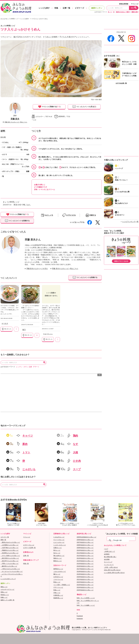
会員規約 (107, 554)
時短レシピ (57, 582)
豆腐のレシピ (58, 548)
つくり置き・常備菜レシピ (62, 585)
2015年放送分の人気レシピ (85, 564)
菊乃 (24, 330)
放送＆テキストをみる (121, 261)
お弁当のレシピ (58, 577)
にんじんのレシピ (59, 542)
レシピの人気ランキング (8, 579)
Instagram (80, 619)
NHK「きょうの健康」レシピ (86, 605)
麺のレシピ (57, 574)
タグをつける (71, 215)
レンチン (19, 367)
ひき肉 (77, 461)
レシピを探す (44, 8)
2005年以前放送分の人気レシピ (87, 537)
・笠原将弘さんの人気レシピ (10, 553)
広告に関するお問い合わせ (112, 570)
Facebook (80, 616)
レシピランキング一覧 (130, 222)
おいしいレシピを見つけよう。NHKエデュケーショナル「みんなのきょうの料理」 (16, 8)
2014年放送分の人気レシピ (85, 561)
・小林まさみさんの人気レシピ (10, 569)
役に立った (6, 329)
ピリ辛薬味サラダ (40, 187)
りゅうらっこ (48, 334)
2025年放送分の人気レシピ (85, 590)
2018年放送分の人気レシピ (85, 571)
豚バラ (110, 12)
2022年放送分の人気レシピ (85, 582)
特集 (56, 8)
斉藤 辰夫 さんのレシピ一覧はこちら (16, 122)
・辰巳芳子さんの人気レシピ (10, 561)
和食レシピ (57, 590)
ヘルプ (106, 549)
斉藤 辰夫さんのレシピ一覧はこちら (65, 269)
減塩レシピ (4, 587)
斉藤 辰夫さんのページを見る (37, 269)
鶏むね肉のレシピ (59, 556)
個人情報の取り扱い (110, 557)
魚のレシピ (57, 553)
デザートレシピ (58, 587)
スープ (77, 469)
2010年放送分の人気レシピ (85, 550)
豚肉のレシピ (58, 561)
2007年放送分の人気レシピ (85, 542)
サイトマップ (108, 562)
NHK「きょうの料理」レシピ (86, 598)
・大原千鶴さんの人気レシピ (10, 548)
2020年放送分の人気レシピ (85, 577)
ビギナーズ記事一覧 (29, 548)
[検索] (121, 540)
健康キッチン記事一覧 (7, 600)
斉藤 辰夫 (15, 119)
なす (76, 444)
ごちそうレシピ (58, 579)
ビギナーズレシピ (29, 545)
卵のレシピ (57, 550)
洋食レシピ (57, 593)
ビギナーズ (79, 8)
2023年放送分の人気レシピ (85, 585)
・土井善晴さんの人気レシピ (10, 545)
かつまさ (5, 323)
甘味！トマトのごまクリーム (44, 189)
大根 (75, 452)
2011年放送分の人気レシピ (85, 553)
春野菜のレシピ (58, 569)
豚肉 (25, 444)
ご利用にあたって (109, 551)
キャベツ (28, 436)
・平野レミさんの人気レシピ (10, 564)
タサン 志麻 (28, 367)
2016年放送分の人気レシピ (85, 566)
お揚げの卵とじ (40, 185)
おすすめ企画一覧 (121, 83)
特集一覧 (26, 564)
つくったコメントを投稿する (17, 221)
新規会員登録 (124, 4)
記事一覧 (67, 8)
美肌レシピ (4, 592)
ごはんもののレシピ (60, 571)
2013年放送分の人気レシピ (85, 558)
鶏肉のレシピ (58, 558)
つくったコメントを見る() (84, 107)
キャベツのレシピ (59, 540)
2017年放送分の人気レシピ (85, 569)
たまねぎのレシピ (59, 537)
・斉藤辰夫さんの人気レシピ (10, 550)
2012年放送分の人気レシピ (85, 556)
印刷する (93, 215)
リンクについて (109, 565)
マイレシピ (135, 4)
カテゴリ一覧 (5, 537)
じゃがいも (29, 469)
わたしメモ (49, 215)
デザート (36, 367)
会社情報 (107, 559)
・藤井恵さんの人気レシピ (9, 566)
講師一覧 (3, 540)
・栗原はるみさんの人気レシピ (10, 542)
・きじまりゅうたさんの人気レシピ (12, 571)
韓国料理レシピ (58, 598)
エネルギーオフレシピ (7, 589)
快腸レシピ (4, 597)
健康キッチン (97, 8)
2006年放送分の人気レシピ (85, 540)
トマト (26, 452)
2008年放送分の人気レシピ (85, 545)
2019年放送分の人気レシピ (85, 574)
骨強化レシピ (5, 595)
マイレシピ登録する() (49, 107)
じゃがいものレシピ (60, 545)
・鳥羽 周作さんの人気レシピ (10, 558)
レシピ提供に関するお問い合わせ (114, 573)
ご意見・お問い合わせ (111, 567)
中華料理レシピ (58, 595)
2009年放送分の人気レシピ (85, 548)
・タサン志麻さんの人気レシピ (10, 556)
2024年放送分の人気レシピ (85, 587)
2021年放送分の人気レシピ (85, 579)
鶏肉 (75, 436)
